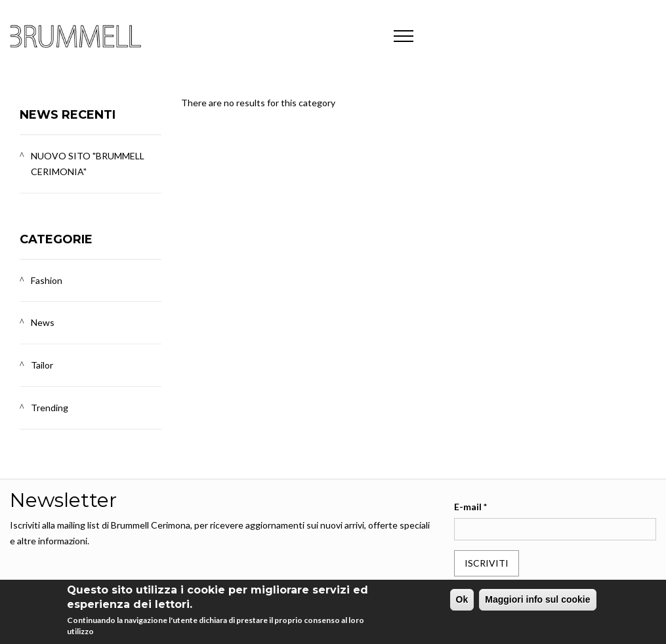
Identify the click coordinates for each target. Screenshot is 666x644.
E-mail (470, 507)
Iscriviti (487, 563)
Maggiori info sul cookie (537, 599)
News (43, 322)
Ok (462, 599)
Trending (50, 408)
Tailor (42, 365)
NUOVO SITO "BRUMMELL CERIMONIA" (88, 164)
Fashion (47, 280)
